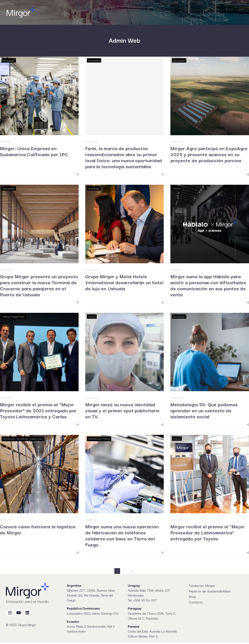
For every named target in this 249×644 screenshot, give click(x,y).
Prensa (177, 189)
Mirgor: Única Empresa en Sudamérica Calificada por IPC (34, 151)
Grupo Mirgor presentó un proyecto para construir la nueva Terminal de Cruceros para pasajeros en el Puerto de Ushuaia (39, 286)
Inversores (150, 10)
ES (231, 10)
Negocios (101, 10)
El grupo (84, 10)
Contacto (218, 10)
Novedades (9, 60)
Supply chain (18, 317)
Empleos (169, 10)
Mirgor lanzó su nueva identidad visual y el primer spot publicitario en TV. (122, 411)
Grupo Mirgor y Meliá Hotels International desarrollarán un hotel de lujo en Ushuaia (124, 283)
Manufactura (95, 439)
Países (133, 10)
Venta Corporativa (193, 10)
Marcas (118, 10)
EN (240, 10)
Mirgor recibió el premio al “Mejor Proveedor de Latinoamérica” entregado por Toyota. (207, 533)
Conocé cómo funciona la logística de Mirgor (38, 530)
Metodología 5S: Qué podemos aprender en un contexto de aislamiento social (204, 411)
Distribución (9, 439)
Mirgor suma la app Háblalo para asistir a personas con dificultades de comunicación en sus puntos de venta (208, 286)
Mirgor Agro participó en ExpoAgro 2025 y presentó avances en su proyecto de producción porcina (209, 154)
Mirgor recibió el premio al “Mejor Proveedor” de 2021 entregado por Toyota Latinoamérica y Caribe (38, 411)
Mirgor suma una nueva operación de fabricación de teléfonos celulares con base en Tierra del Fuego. (122, 536)
